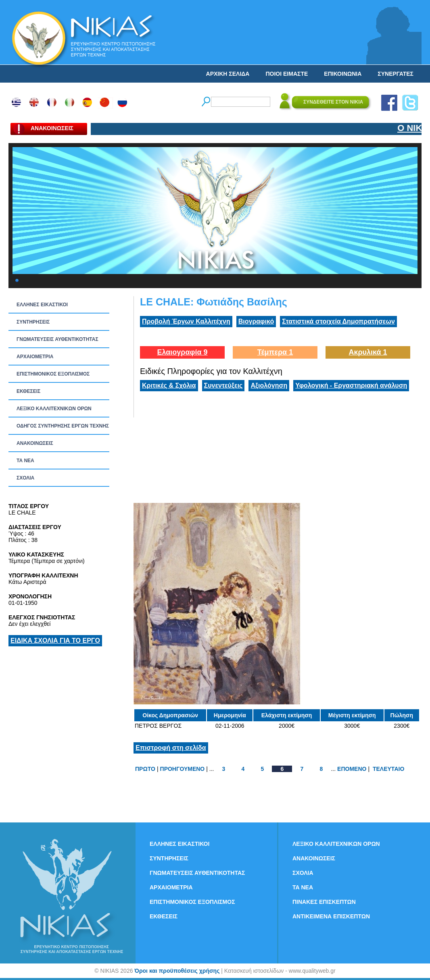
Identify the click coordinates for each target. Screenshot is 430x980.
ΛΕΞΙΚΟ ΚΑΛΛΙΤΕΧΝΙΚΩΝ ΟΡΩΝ (54, 409)
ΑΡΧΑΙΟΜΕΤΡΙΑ (35, 357)
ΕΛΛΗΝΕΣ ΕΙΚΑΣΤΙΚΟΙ (42, 305)
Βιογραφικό (256, 321)
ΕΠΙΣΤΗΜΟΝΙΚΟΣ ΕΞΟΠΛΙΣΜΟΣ (53, 374)
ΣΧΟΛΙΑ (25, 478)
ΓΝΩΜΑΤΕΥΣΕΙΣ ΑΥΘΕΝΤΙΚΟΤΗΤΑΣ (57, 339)
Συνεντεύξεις (223, 385)
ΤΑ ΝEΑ (25, 461)
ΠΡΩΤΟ (145, 769)
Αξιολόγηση (269, 385)
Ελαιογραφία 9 (182, 352)
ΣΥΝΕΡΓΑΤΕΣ (396, 74)
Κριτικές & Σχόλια (169, 385)
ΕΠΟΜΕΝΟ (352, 769)
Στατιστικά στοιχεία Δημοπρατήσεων (338, 321)
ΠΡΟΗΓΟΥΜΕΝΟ (183, 769)
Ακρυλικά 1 (368, 352)
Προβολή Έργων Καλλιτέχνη (186, 321)
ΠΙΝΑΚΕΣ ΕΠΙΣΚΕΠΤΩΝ (324, 902)
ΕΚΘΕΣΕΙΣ (28, 391)
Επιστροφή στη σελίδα (171, 748)
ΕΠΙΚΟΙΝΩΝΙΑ (343, 74)
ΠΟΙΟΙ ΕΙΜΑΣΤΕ (287, 74)
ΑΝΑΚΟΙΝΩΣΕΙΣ (35, 443)
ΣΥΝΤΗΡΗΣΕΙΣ (33, 322)
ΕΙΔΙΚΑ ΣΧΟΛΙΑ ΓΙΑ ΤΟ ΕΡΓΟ (55, 641)
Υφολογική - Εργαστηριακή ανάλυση (351, 385)
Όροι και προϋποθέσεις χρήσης (177, 971)
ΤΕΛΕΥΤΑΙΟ (388, 769)
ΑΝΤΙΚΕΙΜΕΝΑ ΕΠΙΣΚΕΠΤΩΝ (331, 916)
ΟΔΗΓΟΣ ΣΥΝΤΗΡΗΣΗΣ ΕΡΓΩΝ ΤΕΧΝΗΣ (63, 426)
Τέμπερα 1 (275, 352)
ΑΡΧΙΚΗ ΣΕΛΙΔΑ (228, 74)
